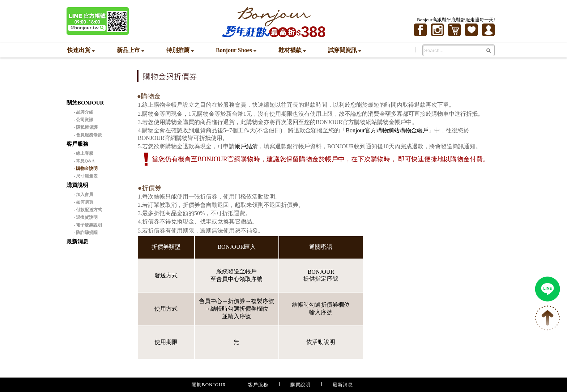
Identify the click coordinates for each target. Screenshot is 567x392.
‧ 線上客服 (84, 153)
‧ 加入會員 (84, 195)
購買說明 (300, 385)
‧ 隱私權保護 (86, 127)
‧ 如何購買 (84, 202)
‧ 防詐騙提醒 (86, 233)
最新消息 (77, 242)
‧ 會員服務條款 (88, 135)
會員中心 (210, 301)
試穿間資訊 (345, 50)
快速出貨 (81, 50)
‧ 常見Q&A (84, 161)
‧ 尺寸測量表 (86, 176)
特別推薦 (180, 50)
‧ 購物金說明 (86, 169)
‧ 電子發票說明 (88, 225)
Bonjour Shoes (236, 50)
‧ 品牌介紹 (84, 112)
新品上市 (131, 50)
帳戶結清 (246, 146)
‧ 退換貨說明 (86, 217)
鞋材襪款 (292, 50)
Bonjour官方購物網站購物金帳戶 (387, 130)
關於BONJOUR (209, 385)
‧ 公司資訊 (84, 120)
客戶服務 (258, 385)
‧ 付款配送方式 (88, 210)
